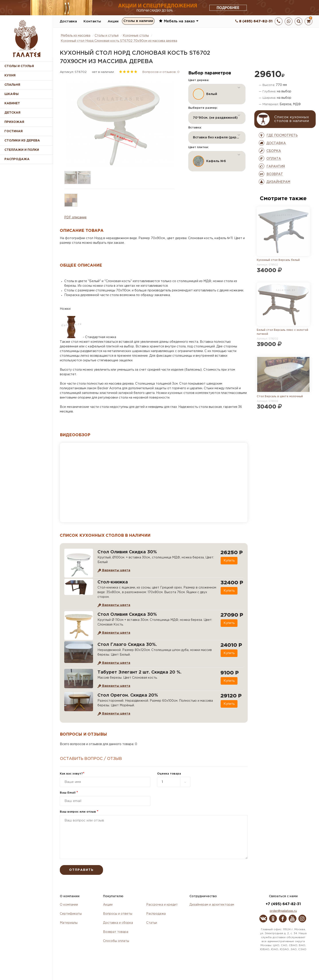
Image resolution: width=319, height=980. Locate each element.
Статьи (152, 923)
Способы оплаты (116, 941)
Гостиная (14, 131)
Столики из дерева (22, 141)
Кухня (10, 76)
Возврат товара (116, 932)
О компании (69, 905)
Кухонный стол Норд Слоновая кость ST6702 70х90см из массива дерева (119, 41)
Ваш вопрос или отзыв (79, 812)
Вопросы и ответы (118, 914)
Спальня (12, 85)
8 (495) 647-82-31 (254, 21)
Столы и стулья (19, 66)
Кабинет (12, 103)
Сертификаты (71, 914)
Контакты (92, 21)
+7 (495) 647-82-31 (283, 904)
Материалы (69, 923)
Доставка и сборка (118, 923)
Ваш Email (69, 793)
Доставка (68, 21)
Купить (229, 561)
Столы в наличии (138, 21)
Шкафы (12, 94)
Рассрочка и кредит (162, 905)
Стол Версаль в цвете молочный (280, 396)
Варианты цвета (114, 570)
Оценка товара (169, 774)
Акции (113, 21)
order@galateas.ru (283, 911)
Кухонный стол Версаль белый (278, 260)
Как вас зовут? (72, 774)
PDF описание (75, 217)
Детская (12, 113)
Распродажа (156, 914)
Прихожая (14, 122)
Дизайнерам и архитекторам (212, 905)
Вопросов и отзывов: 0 (161, 72)
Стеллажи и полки (22, 150)
